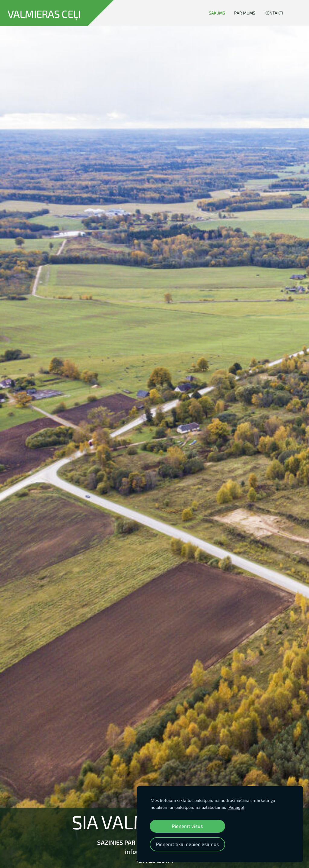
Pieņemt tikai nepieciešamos (187, 844)
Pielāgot (236, 807)
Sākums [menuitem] (217, 13)
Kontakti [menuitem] (274, 13)
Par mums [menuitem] (245, 13)
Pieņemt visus (187, 826)
